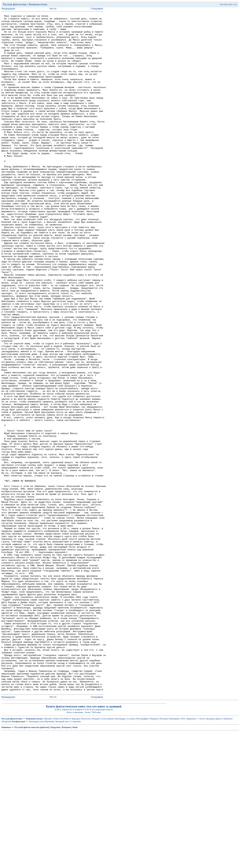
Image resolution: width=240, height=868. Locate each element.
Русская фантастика (15, 4)
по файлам (43, 864)
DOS (231, 4)
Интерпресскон (37, 858)
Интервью (174, 855)
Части (53, 9)
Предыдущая (8, 9)
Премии (48, 855)
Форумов (55, 864)
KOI (226, 4)
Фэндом (96, 855)
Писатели (86, 855)
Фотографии (142, 855)
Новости (57, 855)
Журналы (191, 855)
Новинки (6, 864)
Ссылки (131, 855)
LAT (235, 4)
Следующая (97, 9)
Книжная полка (38, 4)
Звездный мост (62, 858)
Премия (49, 858)
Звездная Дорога (214, 855)
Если (202, 855)
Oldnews (67, 855)
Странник (76, 858)
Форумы (154, 855)
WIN (222, 4)
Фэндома (66, 864)
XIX (183, 855)
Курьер (75, 855)
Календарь (120, 855)
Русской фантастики (25, 864)
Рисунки (164, 855)
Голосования (107, 855)
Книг (75, 864)
